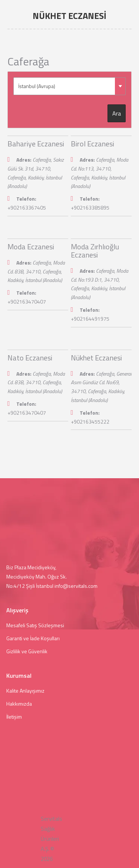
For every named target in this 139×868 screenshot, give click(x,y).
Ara (117, 113)
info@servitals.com (76, 586)
